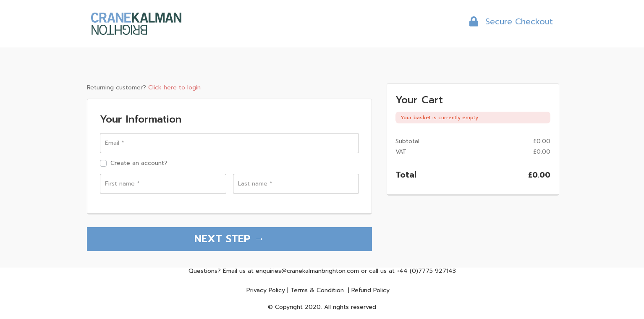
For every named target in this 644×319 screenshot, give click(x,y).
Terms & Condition (317, 290)
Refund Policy (370, 290)
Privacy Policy (266, 290)
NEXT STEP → (230, 239)
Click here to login (174, 88)
